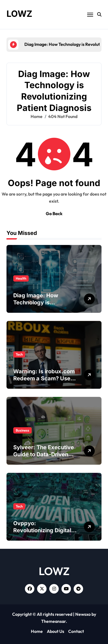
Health (21, 278)
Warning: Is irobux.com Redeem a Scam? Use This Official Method (44, 378)
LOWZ (19, 14)
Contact (76, 631)
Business (22, 430)
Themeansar (53, 621)
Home (37, 631)
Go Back (54, 213)
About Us (55, 631)
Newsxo (83, 614)
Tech (19, 354)
